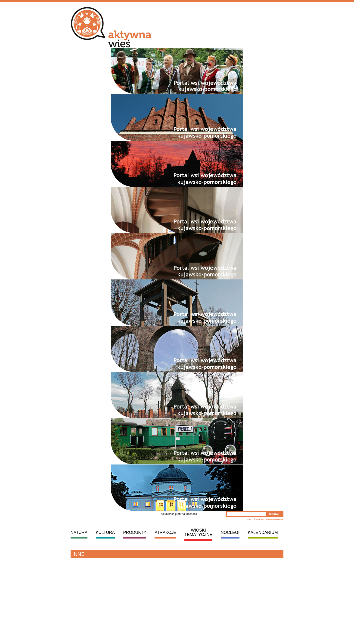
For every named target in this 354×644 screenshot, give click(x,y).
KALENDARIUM (263, 533)
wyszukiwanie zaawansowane (265, 519)
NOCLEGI (230, 533)
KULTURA (105, 533)
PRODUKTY (135, 533)
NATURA (79, 533)
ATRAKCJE (165, 533)
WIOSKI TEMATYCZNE (198, 532)
